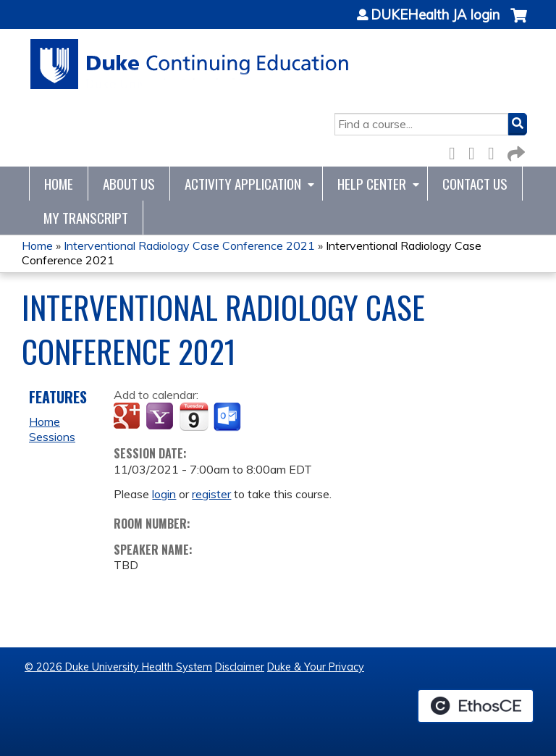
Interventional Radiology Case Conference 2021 (189, 245)
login (164, 494)
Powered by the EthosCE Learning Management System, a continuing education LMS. (476, 706)
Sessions (52, 437)
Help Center (372, 184)
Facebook (456, 151)
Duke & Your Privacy (316, 667)
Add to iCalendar (194, 416)
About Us (129, 184)
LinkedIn (495, 151)
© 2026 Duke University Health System (118, 667)
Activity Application (243, 184)
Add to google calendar (129, 417)
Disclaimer (240, 667)
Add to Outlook (228, 417)
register (211, 494)
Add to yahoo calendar (161, 417)
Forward (515, 151)
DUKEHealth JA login (435, 15)
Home (59, 184)
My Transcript (86, 218)
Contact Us (475, 184)
